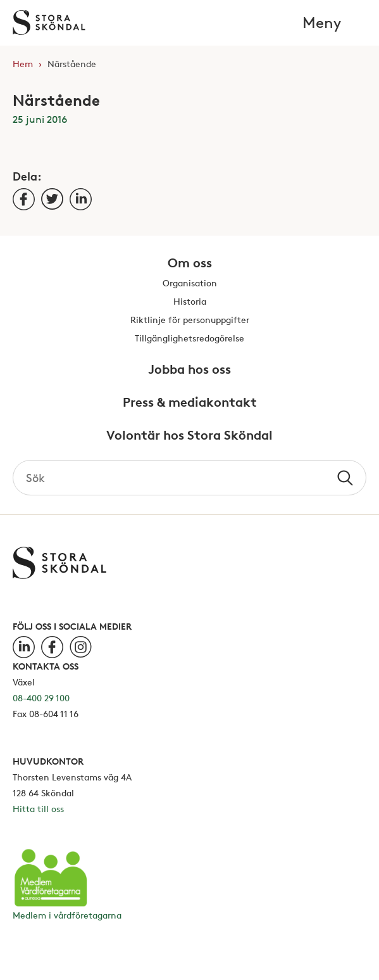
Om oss (190, 264)
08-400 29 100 (41, 698)
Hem (23, 64)
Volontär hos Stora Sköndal (189, 436)
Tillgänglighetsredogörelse (189, 339)
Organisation (190, 283)
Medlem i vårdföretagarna (67, 915)
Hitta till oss (38, 809)
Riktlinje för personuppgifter (190, 320)
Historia (190, 302)
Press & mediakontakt (190, 403)
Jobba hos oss (189, 370)
